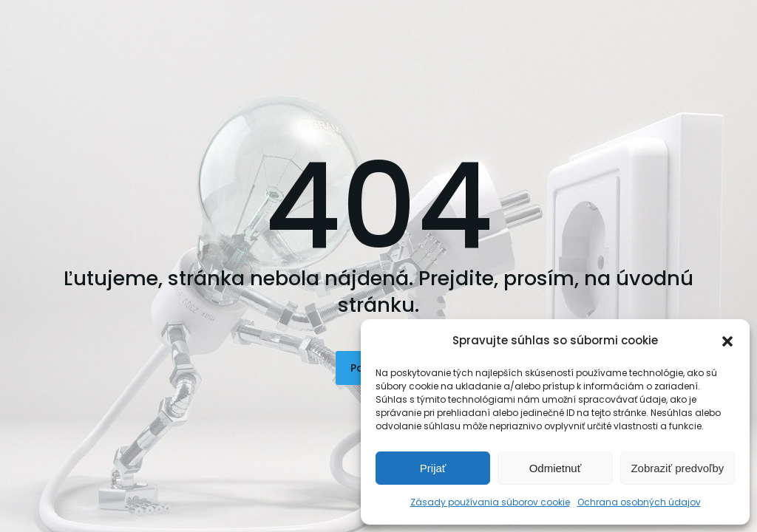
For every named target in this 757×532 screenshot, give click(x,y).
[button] (727, 341)
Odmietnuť (556, 468)
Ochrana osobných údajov (639, 502)
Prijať (433, 468)
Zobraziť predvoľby (677, 468)
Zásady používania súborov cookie (490, 502)
